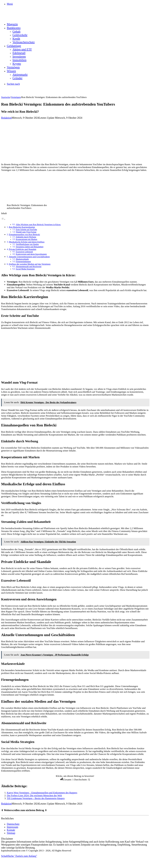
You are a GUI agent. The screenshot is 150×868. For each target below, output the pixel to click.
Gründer (17, 78)
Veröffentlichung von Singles (27, 244)
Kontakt (11, 830)
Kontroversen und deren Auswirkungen (31, 254)
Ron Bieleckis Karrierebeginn (22, 227)
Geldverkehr (20, 35)
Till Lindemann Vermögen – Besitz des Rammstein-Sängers (36, 798)
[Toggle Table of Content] (3, 219)
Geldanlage (14, 46)
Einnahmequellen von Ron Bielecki (24, 234)
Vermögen (13, 67)
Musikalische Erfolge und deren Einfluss (27, 242)
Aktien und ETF (22, 49)
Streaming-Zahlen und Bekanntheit (30, 247)
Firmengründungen (23, 262)
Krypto (17, 64)
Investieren (19, 56)
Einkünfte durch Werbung (26, 237)
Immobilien (19, 60)
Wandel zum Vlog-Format (26, 232)
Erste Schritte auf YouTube (26, 230)
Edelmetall (19, 53)
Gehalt (16, 31)
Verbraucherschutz (24, 42)
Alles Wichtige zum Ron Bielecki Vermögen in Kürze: (38, 225)
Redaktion (6, 118)
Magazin (12, 24)
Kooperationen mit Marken (26, 239)
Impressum (13, 827)
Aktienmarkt (20, 75)
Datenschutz (13, 824)
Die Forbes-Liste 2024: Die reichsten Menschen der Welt (34, 796)
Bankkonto (14, 28)
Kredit (16, 39)
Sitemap (11, 833)
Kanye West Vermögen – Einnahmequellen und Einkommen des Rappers (42, 793)
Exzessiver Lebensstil (24, 252)
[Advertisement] (75, 141)
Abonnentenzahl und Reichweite (29, 267)
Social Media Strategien (25, 269)
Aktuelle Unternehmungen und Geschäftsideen (29, 257)
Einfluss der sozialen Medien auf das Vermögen (30, 264)
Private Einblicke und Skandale (23, 249)
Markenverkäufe (22, 259)
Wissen (11, 71)
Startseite (6, 97)
